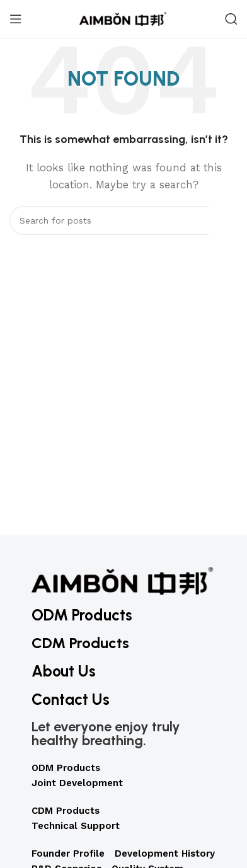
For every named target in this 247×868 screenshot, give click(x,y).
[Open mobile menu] (16, 19)
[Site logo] (123, 18)
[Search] (231, 19)
